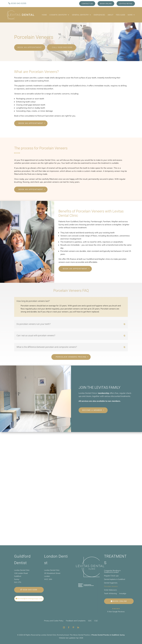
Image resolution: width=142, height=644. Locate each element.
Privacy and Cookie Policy (54, 620)
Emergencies (99, 15)
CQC (96, 620)
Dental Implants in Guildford (115, 579)
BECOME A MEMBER (92, 410)
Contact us (87, 4)
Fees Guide (120, 15)
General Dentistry (80, 15)
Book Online (106, 4)
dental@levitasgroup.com (30, 598)
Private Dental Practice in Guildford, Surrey (108, 634)
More (130, 15)
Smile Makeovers (111, 590)
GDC (90, 620)
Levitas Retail (126, 4)
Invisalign (123, 593)
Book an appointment (31, 123)
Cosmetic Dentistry (58, 15)
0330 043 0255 (19, 3)
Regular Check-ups (111, 575)
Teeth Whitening (110, 593)
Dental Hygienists (111, 582)
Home (44, 15)
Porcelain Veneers (111, 586)
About (110, 15)
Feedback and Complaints (76, 620)
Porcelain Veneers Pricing (71, 356)
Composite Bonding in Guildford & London (112, 571)
